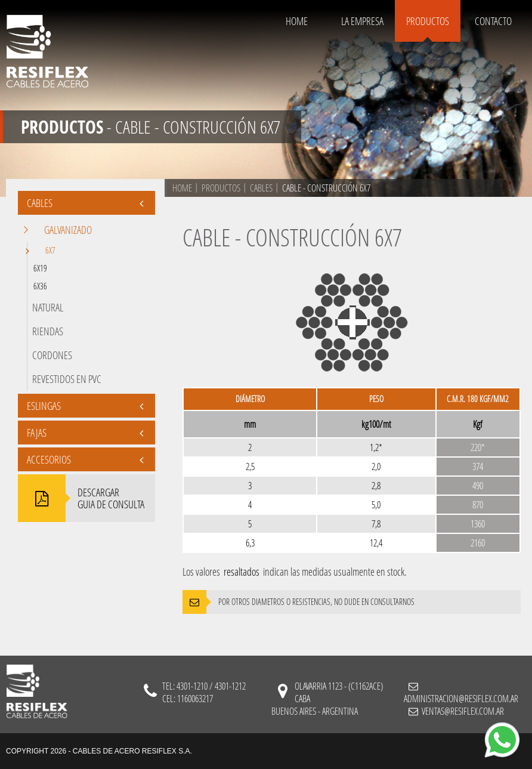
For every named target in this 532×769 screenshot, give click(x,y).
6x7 (44, 251)
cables (261, 188)
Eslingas (85, 406)
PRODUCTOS (428, 21)
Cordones (52, 355)
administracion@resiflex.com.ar (461, 698)
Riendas (48, 331)
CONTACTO (493, 21)
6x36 (40, 286)
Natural (48, 307)
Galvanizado (62, 230)
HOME (297, 21)
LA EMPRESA (362, 21)
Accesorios (85, 459)
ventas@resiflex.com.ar (462, 711)
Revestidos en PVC (67, 379)
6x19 (40, 268)
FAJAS (85, 433)
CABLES (85, 203)
